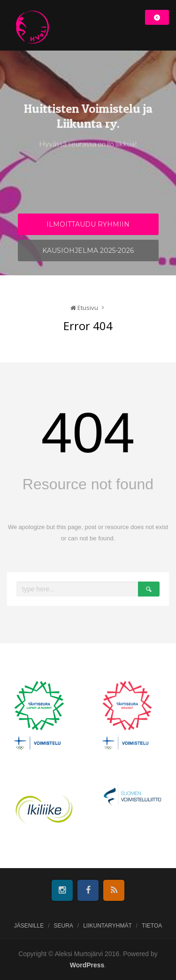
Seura (63, 926)
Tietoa (152, 926)
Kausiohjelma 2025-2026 (88, 251)
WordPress (87, 965)
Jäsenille (29, 926)
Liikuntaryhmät (107, 926)
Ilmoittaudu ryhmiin (88, 224)
